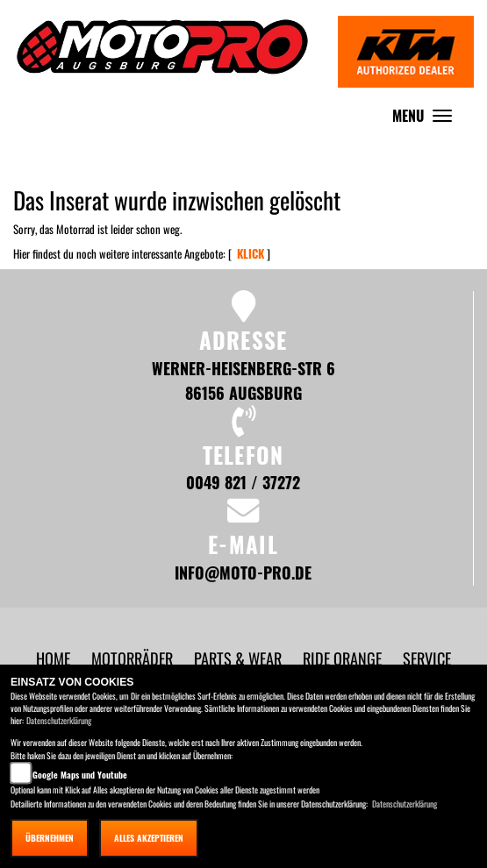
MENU (426, 120)
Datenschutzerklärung (59, 720)
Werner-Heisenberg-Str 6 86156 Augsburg (243, 380)
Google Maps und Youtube (80, 775)
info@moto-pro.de (243, 572)
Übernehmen (50, 838)
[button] (134, 658)
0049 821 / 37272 (243, 482)
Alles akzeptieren (149, 838)
